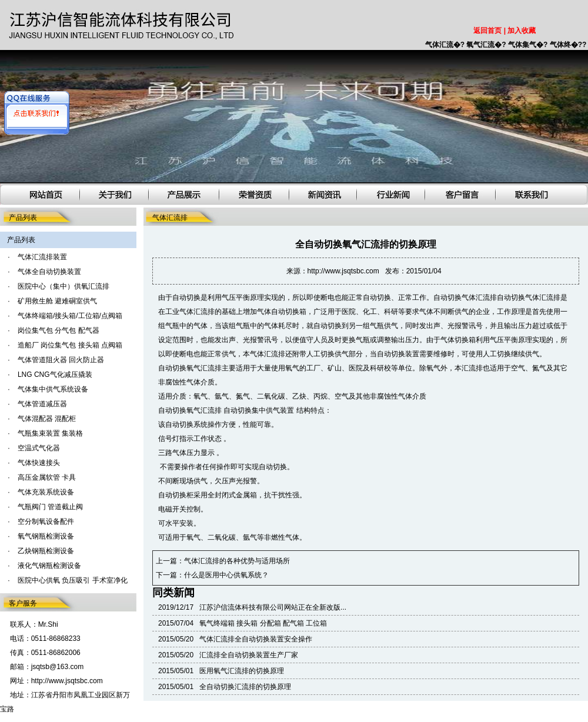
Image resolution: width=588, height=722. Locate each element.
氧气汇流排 (204, 368)
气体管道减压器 (42, 404)
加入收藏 (522, 31)
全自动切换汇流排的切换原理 (245, 687)
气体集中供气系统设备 (53, 389)
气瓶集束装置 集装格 (50, 433)
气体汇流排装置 (42, 257)
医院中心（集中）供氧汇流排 (64, 286)
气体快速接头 (39, 463)
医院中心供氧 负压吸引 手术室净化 (73, 580)
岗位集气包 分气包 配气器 (59, 330)
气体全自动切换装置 (49, 272)
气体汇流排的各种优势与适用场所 (237, 561)
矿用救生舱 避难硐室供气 (57, 301)
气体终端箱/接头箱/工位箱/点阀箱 (70, 316)
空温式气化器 (39, 448)
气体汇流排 (479, 298)
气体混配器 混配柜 (47, 419)
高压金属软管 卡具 (47, 477)
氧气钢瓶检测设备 (46, 536)
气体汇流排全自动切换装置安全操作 (256, 639)
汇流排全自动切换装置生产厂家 (249, 655)
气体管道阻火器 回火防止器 (61, 360)
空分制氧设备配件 (46, 522)
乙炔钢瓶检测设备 (46, 551)
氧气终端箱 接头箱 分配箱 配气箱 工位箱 (263, 623)
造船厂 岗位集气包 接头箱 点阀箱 (70, 345)
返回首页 (487, 31)
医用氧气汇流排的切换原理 (242, 671)
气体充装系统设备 (46, 492)
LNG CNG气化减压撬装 (55, 375)
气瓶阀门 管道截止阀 (50, 507)
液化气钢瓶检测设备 (49, 566)
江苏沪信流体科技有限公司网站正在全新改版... (273, 607)
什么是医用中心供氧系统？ (226, 575)
